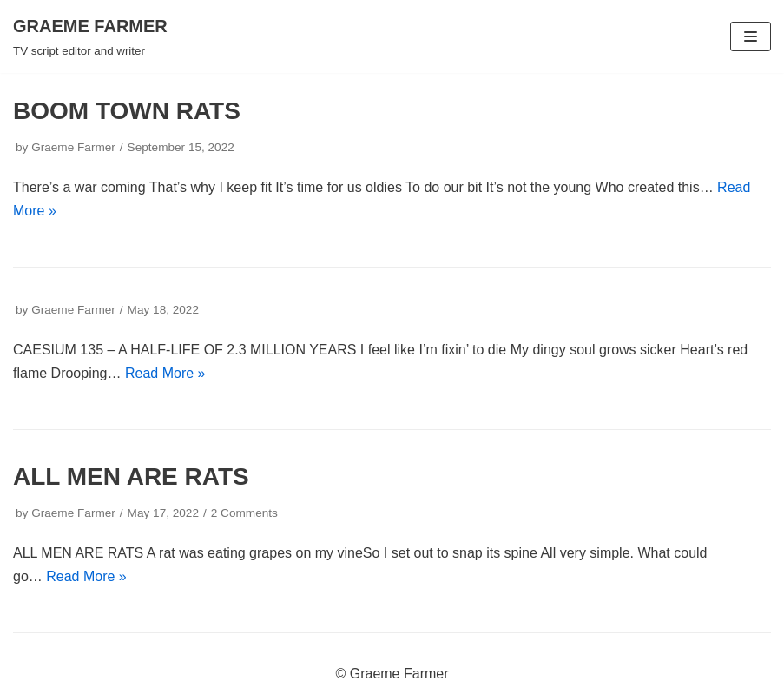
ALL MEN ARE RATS (131, 476)
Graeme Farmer (73, 147)
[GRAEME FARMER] (90, 36)
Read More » (165, 373)
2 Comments (244, 513)
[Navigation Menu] (751, 36)
